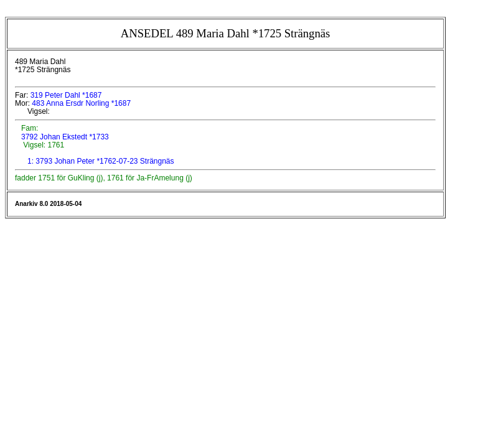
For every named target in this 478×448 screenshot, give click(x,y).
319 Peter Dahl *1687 (66, 95)
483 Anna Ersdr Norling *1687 (81, 103)
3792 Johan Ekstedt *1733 (64, 137)
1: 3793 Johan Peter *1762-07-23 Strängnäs (101, 161)
